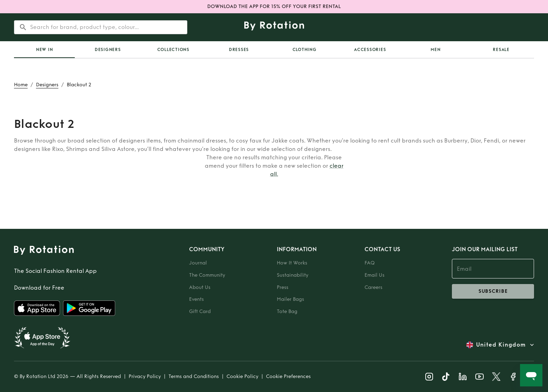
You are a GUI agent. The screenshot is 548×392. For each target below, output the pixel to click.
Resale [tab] (501, 50)
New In (45, 50)
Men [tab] (435, 50)
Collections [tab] (173, 50)
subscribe (493, 291)
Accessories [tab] (370, 50)
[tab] (44, 50)
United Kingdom (501, 345)
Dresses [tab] (239, 50)
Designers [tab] (108, 50)
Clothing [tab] (305, 50)
